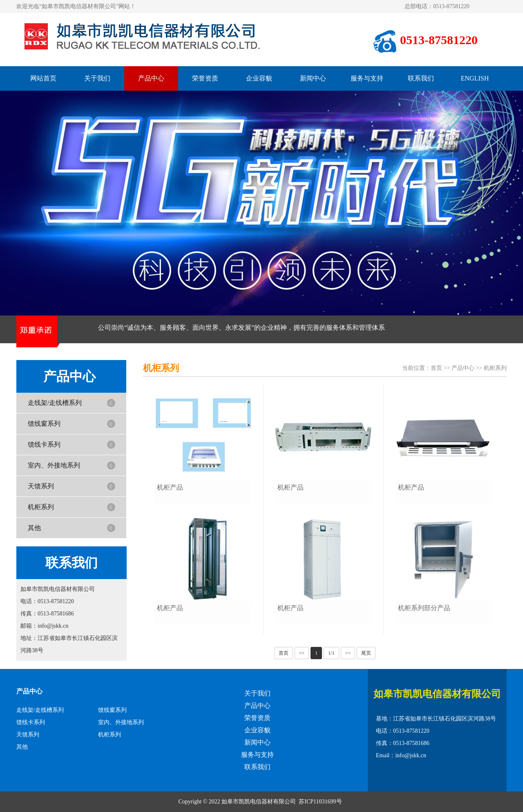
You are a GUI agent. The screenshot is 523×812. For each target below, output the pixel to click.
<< (302, 653)
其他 (34, 528)
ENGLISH (475, 78)
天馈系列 (41, 486)
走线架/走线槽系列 (55, 403)
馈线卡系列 (44, 444)
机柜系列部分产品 (424, 608)
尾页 (366, 653)
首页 (436, 368)
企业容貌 (259, 78)
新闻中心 (313, 78)
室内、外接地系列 (54, 465)
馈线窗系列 (44, 424)
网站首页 (43, 78)
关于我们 (97, 78)
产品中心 (151, 78)
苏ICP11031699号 (320, 802)
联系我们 (421, 78)
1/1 (331, 653)
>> (348, 653)
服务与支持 (367, 78)
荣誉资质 (205, 78)
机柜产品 (170, 487)
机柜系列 (41, 507)
